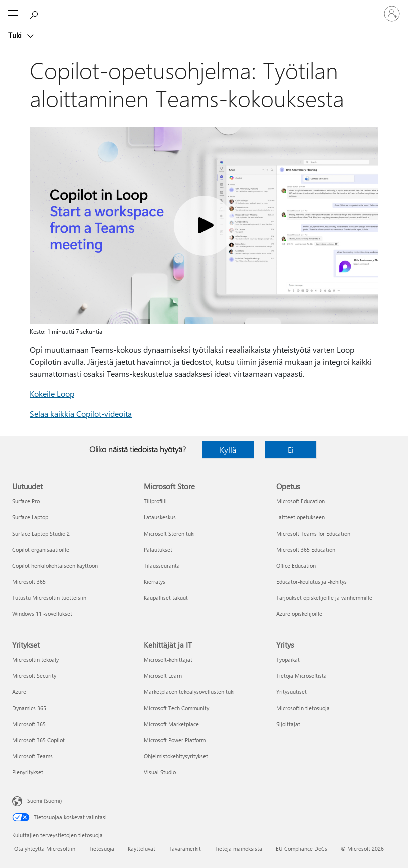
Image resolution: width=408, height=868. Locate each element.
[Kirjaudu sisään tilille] (392, 14)
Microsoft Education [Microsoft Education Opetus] (300, 501)
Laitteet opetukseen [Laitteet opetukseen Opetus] (300, 517)
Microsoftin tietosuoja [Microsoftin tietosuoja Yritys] (303, 708)
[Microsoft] (203, 8)
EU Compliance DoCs (301, 849)
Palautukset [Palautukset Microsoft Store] (158, 549)
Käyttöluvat (142, 849)
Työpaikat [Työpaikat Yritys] (288, 660)
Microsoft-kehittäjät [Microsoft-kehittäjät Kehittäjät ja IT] (168, 660)
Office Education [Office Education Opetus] (296, 565)
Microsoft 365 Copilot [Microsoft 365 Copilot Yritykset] (38, 740)
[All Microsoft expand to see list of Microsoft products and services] (13, 14)
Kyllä (228, 450)
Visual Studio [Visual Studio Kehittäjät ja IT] (160, 772)
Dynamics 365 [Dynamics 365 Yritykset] (29, 708)
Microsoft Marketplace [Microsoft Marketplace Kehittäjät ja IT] (171, 724)
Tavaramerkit (185, 849)
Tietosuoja (101, 849)
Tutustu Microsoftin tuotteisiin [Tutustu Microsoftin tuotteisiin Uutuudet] (49, 597)
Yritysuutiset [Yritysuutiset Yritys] (291, 692)
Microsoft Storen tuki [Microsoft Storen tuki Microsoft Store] (169, 533)
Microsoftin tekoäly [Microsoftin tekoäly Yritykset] (35, 660)
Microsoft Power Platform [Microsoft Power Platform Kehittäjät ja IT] (175, 740)
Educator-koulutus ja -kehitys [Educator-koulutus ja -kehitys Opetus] (312, 581)
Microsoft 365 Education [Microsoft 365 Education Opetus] (306, 549)
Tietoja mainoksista (238, 849)
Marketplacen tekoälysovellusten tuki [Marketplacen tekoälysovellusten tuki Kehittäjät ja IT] (189, 692)
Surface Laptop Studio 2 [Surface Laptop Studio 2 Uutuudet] (41, 533)
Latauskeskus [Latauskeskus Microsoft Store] (160, 517)
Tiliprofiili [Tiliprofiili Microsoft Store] (155, 501)
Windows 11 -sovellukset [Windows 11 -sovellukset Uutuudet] (42, 614)
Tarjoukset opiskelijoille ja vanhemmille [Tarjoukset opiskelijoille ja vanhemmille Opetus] (324, 597)
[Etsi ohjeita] (35, 13)
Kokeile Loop (52, 393)
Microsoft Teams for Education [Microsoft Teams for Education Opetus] (313, 533)
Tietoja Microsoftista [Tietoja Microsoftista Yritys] (301, 676)
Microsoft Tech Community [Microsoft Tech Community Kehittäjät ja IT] (176, 708)
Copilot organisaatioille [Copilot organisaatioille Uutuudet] (41, 549)
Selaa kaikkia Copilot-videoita (81, 413)
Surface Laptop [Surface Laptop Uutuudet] (30, 517)
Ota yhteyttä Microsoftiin (45, 849)
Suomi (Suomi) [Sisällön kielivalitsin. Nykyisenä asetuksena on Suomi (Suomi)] (44, 801)
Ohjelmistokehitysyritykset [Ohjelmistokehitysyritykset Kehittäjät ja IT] (176, 756)
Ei (291, 450)
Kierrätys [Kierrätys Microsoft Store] (155, 581)
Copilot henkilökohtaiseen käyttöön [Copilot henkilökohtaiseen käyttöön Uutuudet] (55, 565)
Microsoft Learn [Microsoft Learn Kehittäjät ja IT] (163, 676)
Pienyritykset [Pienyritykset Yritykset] (28, 772)
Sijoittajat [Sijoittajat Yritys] (288, 724)
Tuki (16, 35)
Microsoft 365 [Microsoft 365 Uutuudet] (29, 581)
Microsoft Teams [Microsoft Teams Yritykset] (32, 756)
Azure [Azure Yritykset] (19, 692)
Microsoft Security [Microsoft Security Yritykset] (34, 676)
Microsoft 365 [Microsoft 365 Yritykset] (29, 724)
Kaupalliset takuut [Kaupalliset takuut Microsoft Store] (166, 597)
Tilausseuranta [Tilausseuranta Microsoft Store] (162, 565)
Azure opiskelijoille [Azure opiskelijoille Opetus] (299, 614)
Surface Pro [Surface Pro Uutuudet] (26, 501)
